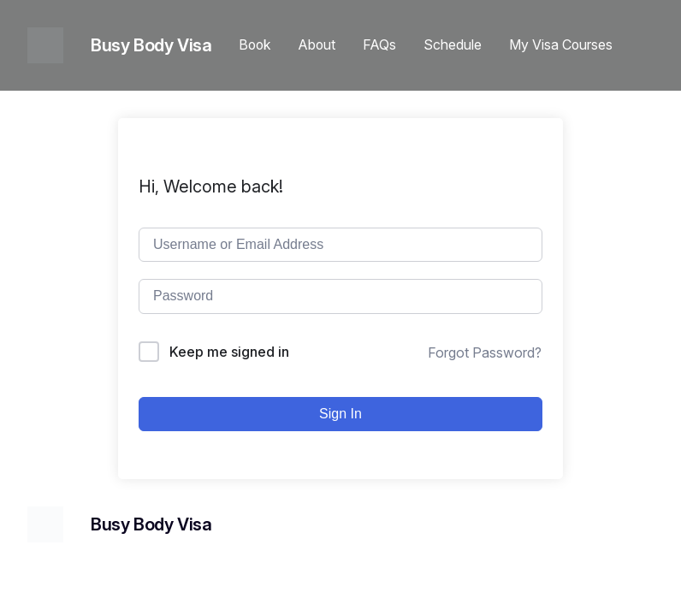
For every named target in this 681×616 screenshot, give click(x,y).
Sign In (340, 414)
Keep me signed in (229, 352)
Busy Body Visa (151, 45)
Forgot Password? (485, 352)
